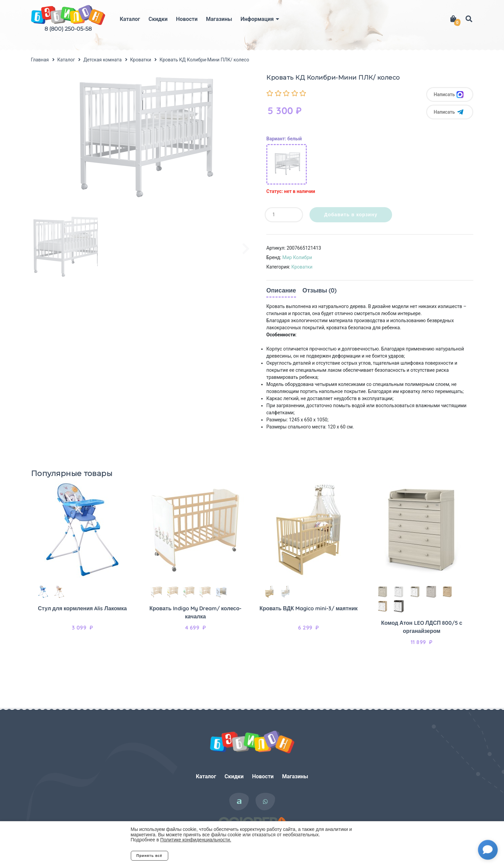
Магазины (219, 19)
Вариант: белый (284, 139)
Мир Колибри (297, 257)
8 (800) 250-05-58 (68, 29)
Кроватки (302, 267)
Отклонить (195, 856)
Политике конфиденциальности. (196, 840)
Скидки (158, 19)
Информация (257, 19)
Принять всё (150, 856)
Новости (187, 19)
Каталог (130, 19)
